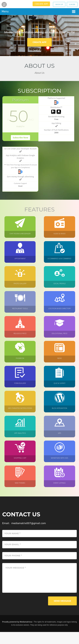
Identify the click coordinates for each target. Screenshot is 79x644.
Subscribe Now (15, 144)
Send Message (62, 613)
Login (72, 4)
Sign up (59, 4)
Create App (41, 4)
